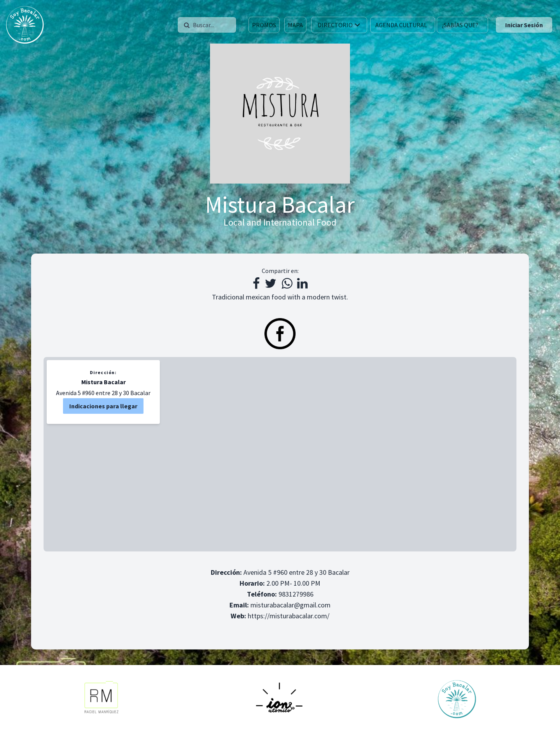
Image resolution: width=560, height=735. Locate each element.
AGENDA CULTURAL (401, 25)
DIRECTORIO (340, 25)
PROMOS (264, 25)
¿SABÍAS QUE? (460, 25)
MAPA (295, 25)
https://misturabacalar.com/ (289, 616)
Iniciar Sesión (524, 25)
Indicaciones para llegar (103, 406)
